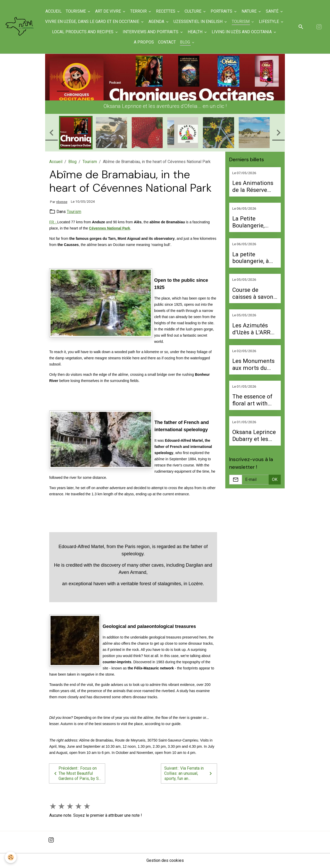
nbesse (62, 202)
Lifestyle (269, 22)
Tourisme (77, 11)
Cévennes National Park (110, 228)
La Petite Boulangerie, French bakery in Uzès (254, 222)
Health (196, 32)
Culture (194, 11)
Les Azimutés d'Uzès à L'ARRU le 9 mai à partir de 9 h (253, 329)
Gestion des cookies (165, 861)
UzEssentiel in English (199, 22)
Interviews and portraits (151, 32)
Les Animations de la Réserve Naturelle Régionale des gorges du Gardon (253, 186)
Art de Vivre (109, 11)
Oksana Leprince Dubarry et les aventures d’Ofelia (254, 436)
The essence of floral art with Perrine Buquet (252, 400)
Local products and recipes (84, 32)
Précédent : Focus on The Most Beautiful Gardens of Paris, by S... (77, 773)
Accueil (54, 11)
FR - (53, 222)
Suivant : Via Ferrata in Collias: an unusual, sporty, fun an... (189, 773)
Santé (273, 11)
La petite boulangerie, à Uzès (251, 258)
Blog (186, 42)
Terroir (139, 11)
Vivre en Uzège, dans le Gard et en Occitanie (93, 22)
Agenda (157, 22)
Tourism (241, 22)
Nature (250, 11)
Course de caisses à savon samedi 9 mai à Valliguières (253, 293)
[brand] (20, 27)
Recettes (166, 11)
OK (275, 479)
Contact (167, 42)
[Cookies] (11, 857)
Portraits (222, 11)
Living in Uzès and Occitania (242, 32)
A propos (144, 42)
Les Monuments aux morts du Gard (253, 364)
